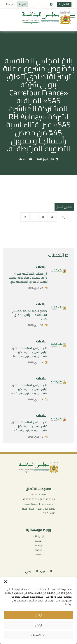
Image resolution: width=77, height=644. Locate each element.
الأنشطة (38, 550)
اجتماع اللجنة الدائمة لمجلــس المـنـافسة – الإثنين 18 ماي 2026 (30, 321)
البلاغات (23, 159)
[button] (6, 582)
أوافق (38, 615)
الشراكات (38, 555)
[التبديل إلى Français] (11, 4)
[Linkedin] (25, 217)
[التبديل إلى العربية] (23, 4)
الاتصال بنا (64, 4)
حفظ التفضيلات (38, 635)
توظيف (38, 545)
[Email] (52, 217)
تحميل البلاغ (64, 207)
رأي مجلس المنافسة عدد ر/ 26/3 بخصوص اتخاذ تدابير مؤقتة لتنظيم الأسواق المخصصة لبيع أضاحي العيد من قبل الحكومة (28, 286)
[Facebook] (34, 217)
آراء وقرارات (39, 536)
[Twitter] (43, 217)
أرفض (39, 625)
